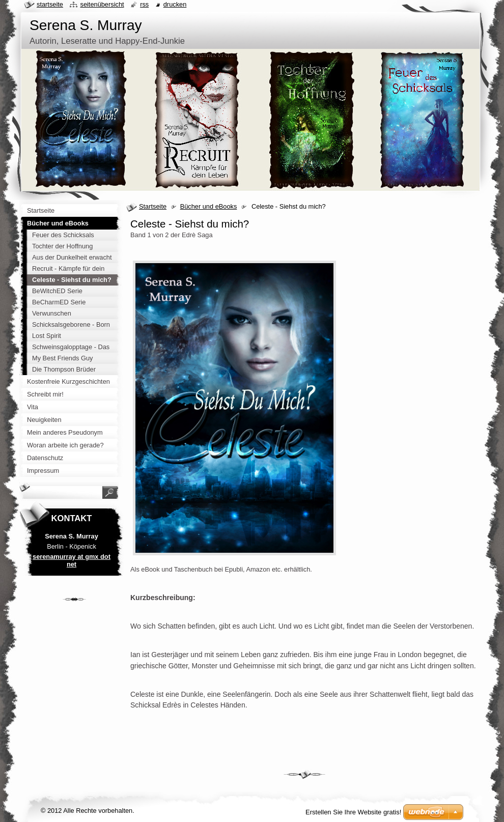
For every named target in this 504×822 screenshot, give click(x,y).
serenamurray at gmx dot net (72, 560)
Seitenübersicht (102, 4)
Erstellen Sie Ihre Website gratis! (353, 812)
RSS (144, 4)
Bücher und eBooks (209, 206)
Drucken (175, 4)
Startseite (153, 206)
